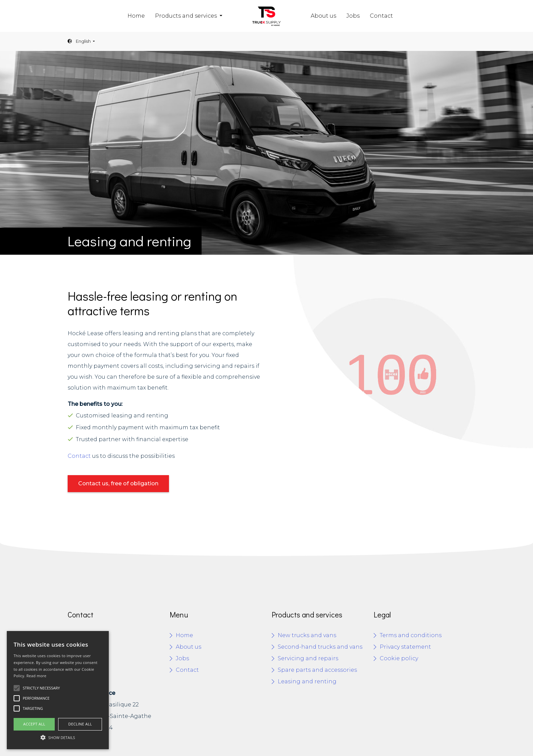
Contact (381, 16)
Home (136, 16)
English (80, 41)
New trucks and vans (307, 635)
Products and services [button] (187, 16)
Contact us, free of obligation (118, 483)
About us (323, 16)
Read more (37, 676)
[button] (58, 737)
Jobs (353, 16)
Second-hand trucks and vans (320, 647)
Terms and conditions (411, 635)
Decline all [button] (80, 724)
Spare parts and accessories (317, 670)
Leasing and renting (307, 681)
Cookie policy (399, 658)
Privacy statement (405, 647)
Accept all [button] (34, 724)
